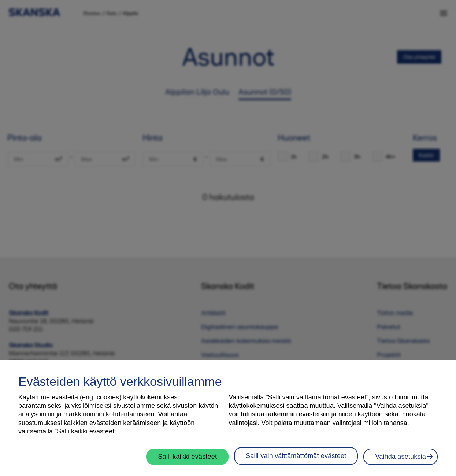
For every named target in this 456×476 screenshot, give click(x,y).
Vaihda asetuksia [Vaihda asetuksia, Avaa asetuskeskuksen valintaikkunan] (401, 460)
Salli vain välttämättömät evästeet (296, 460)
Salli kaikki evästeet (187, 460)
